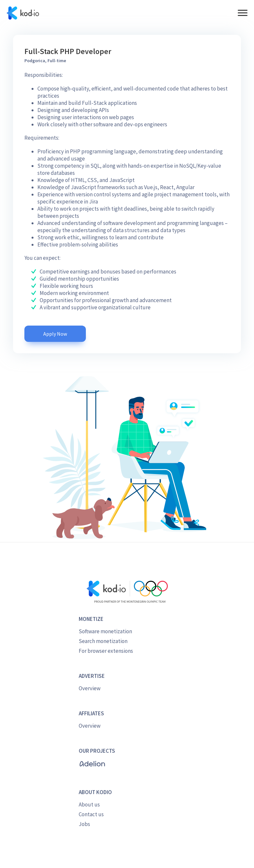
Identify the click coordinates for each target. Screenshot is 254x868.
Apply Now (55, 334)
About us (89, 805)
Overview (90, 688)
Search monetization (103, 641)
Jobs (84, 824)
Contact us (91, 814)
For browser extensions (106, 651)
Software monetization (105, 631)
